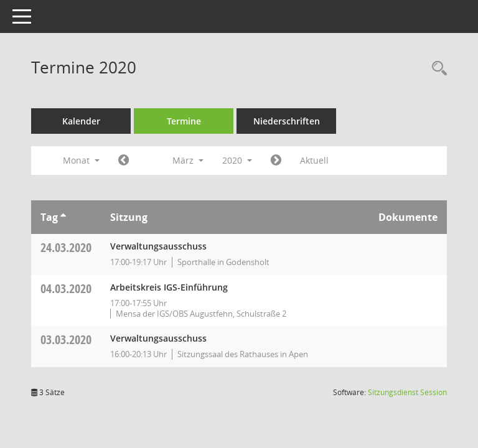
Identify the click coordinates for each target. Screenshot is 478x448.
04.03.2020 (66, 288)
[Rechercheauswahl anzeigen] (436, 69)
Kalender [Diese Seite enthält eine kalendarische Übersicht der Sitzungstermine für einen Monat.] (81, 121)
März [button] (188, 160)
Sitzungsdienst (407, 392)
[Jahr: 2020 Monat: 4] (276, 161)
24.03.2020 (66, 247)
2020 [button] (237, 160)
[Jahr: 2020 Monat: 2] (124, 161)
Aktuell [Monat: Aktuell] (314, 160)
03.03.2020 (66, 339)
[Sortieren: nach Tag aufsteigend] (63, 217)
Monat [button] (81, 160)
